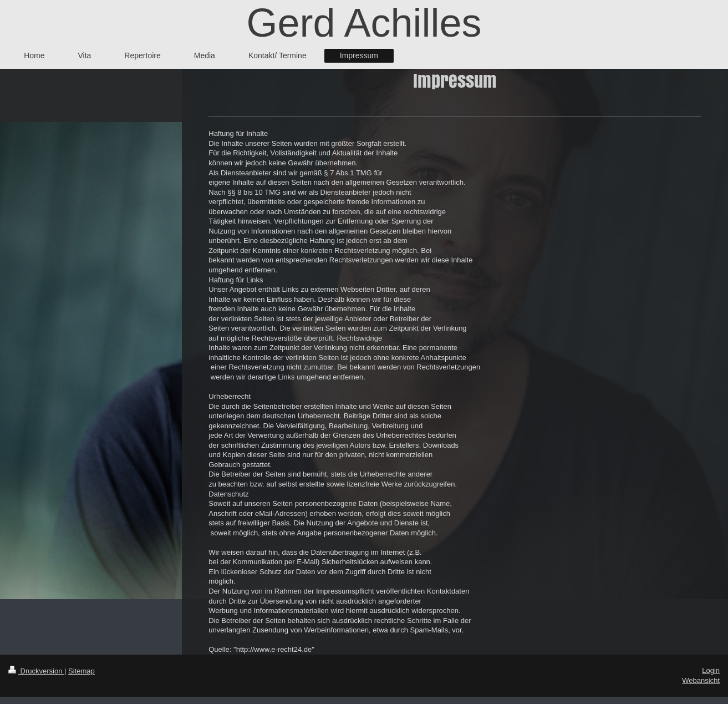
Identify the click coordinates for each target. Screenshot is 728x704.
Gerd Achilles (364, 23)
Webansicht (701, 680)
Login (711, 670)
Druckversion (36, 671)
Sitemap (82, 671)
